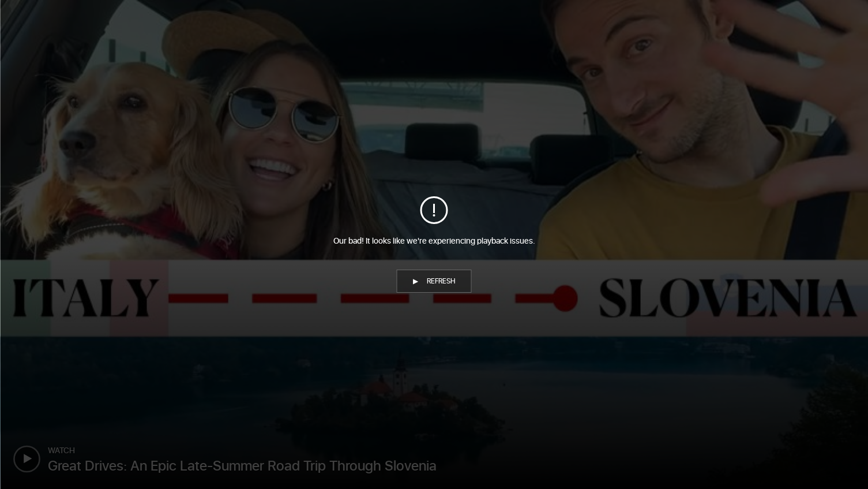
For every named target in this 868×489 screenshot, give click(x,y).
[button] (434, 281)
